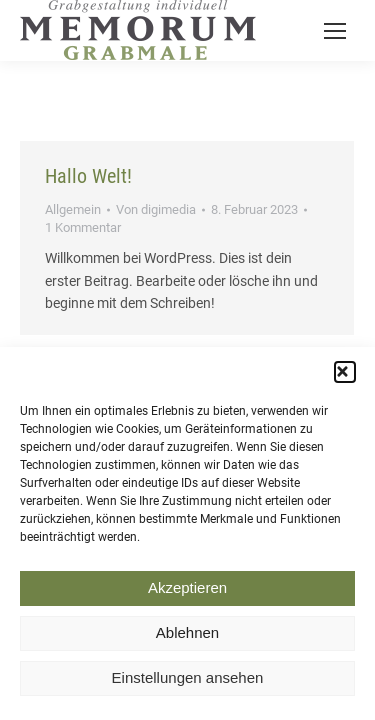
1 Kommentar (83, 227)
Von (156, 209)
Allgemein (73, 209)
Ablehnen (187, 639)
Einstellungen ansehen (188, 684)
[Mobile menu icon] (335, 31)
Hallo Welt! (88, 176)
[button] (345, 378)
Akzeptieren (187, 594)
